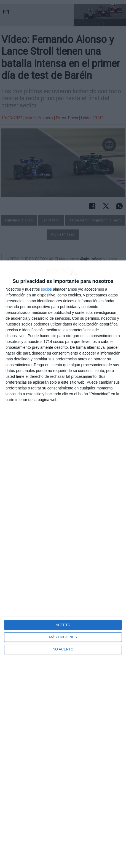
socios (46, 289)
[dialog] (63, 564)
